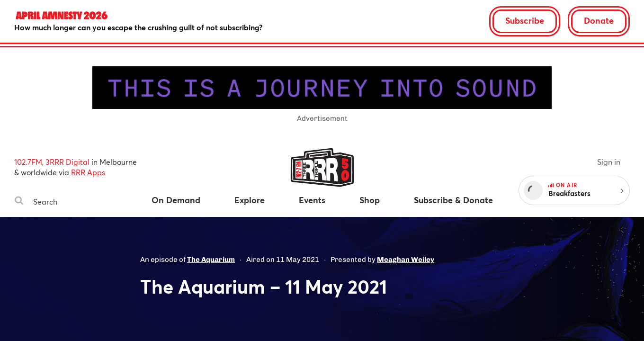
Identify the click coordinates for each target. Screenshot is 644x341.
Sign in (609, 162)
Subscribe (525, 20)
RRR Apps (88, 172)
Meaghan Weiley (406, 260)
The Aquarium (211, 260)
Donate (599, 20)
